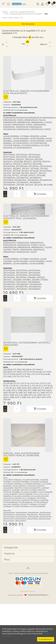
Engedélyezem (46, 639)
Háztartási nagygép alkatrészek (22, 12)
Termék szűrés (28, 24)
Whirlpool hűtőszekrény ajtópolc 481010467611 (27, 344)
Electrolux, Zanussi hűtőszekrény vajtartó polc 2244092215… (27, 217)
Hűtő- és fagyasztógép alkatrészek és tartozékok (23, 14)
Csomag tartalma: (11, 107)
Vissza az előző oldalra (12, 18)
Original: (7, 105)
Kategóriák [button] (11, 547)
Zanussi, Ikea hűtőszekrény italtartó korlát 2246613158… (22, 455)
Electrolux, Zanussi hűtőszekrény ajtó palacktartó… (27, 92)
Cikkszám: (7, 102)
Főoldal (5, 12)
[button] (38, 4)
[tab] (28, 547)
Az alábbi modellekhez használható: (19, 113)
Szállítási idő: (9, 110)
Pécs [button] (7, 560)
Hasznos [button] (9, 554)
